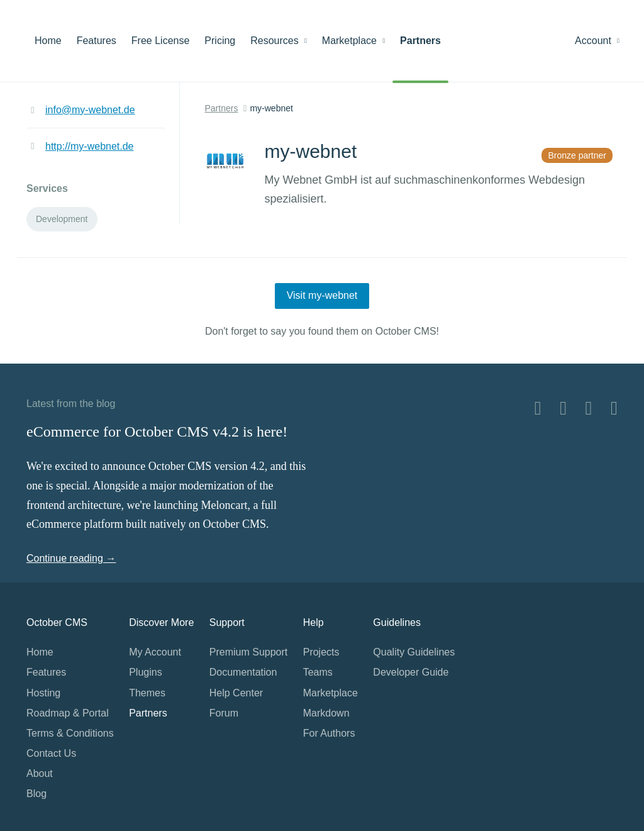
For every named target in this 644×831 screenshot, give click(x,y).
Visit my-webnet (322, 295)
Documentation (243, 672)
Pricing (220, 41)
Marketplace (353, 41)
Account (597, 41)
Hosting (43, 693)
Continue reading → (71, 558)
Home (48, 41)
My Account (155, 652)
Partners (420, 41)
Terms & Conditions (70, 733)
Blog (36, 794)
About (40, 773)
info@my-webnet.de (90, 110)
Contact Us (51, 753)
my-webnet (271, 108)
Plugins (145, 672)
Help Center (236, 693)
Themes (147, 693)
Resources (279, 41)
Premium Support (249, 652)
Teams (318, 672)
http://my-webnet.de (90, 146)
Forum (224, 713)
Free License (161, 41)
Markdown (326, 713)
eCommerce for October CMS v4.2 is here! (157, 432)
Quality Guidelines (414, 652)
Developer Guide (411, 672)
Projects (321, 652)
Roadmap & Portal (68, 713)
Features (97, 41)
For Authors (329, 733)
